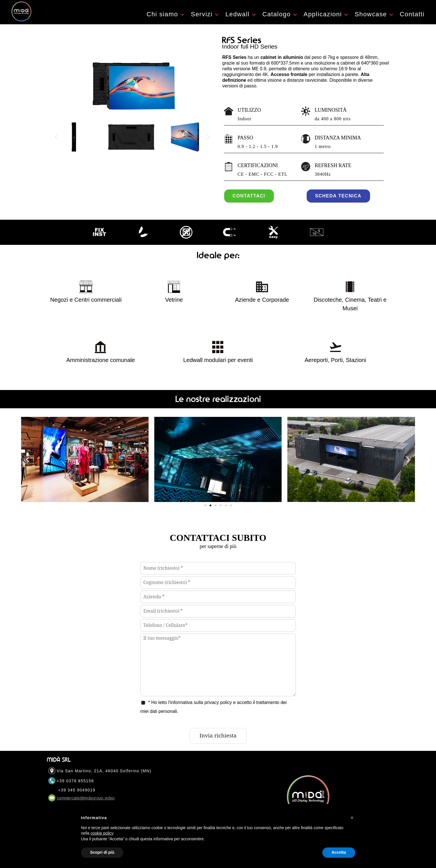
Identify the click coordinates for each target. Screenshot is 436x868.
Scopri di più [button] (102, 852)
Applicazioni (323, 20)
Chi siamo (162, 20)
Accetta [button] (339, 852)
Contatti (412, 20)
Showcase (371, 20)
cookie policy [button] (102, 833)
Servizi (202, 20)
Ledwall (237, 20)
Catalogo (277, 20)
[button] (56, 148)
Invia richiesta (218, 747)
